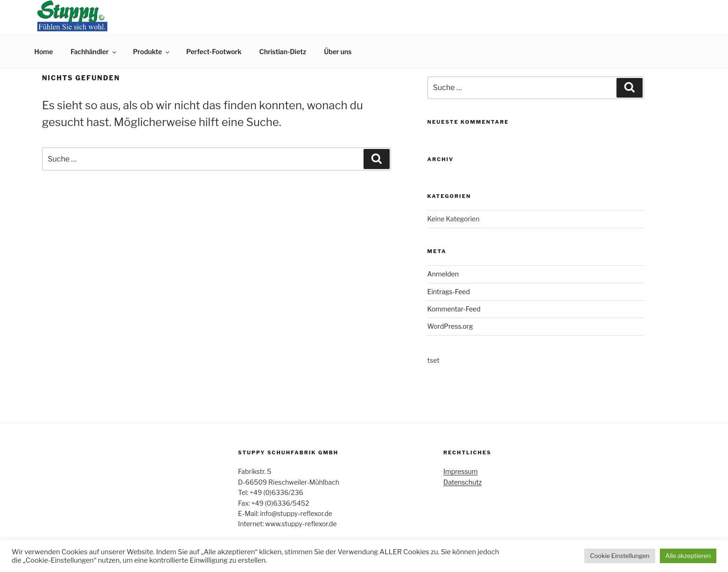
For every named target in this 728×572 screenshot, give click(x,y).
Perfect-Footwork (214, 52)
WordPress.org (450, 326)
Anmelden (443, 274)
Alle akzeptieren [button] (688, 556)
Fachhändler (94, 52)
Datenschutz (462, 482)
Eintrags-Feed (449, 292)
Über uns (338, 52)
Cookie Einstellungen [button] (619, 556)
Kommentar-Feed (454, 309)
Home (44, 52)
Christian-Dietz (283, 52)
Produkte (152, 52)
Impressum (461, 471)
